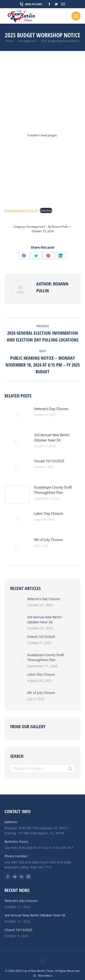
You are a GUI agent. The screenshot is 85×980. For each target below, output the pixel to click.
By (58, 227)
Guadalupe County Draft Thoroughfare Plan (53, 490)
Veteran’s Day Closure (51, 409)
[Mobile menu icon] (76, 16)
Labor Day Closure (48, 513)
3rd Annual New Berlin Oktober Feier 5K (52, 437)
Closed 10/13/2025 (49, 461)
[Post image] (17, 416)
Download (46, 210)
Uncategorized (35, 227)
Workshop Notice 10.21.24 (21, 210)
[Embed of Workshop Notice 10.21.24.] (42, 135)
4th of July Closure (48, 540)
